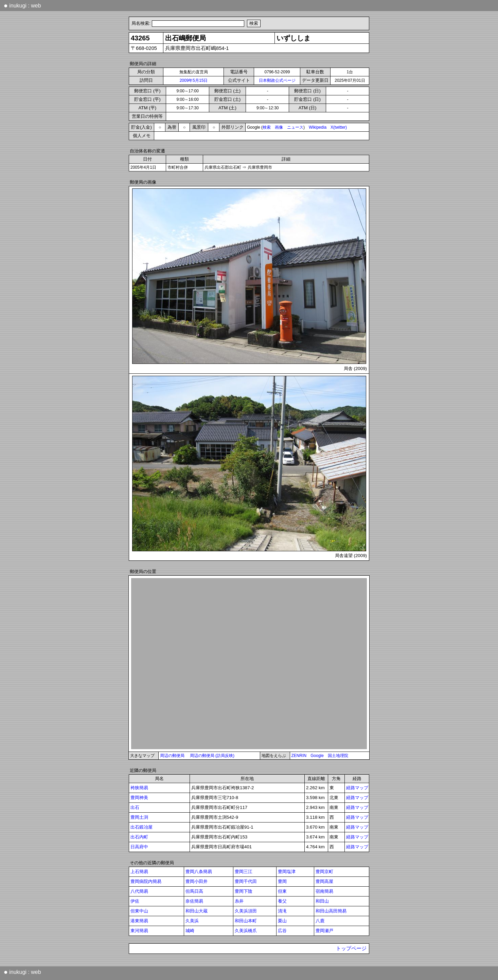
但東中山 (139, 911)
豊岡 (282, 881)
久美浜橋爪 (246, 931)
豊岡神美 (139, 798)
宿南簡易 (324, 891)
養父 (282, 901)
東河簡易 (139, 931)
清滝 (282, 911)
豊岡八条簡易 (199, 872)
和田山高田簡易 (331, 911)
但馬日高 (194, 891)
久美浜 (192, 921)
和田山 (322, 901)
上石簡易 (139, 872)
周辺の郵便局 (172, 756)
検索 (267, 127)
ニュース (295, 127)
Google (317, 756)
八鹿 (320, 921)
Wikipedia (318, 127)
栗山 (282, 921)
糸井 (239, 901)
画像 (279, 127)
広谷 (282, 931)
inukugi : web (22, 5)
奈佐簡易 (194, 901)
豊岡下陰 (244, 891)
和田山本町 (246, 921)
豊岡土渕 (139, 817)
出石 (135, 807)
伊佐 (135, 901)
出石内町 (139, 837)
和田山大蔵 (197, 911)
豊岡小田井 (197, 881)
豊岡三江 (244, 872)
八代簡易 (139, 891)
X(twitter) (339, 127)
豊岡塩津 (287, 872)
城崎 (190, 931)
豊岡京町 (324, 872)
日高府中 (139, 847)
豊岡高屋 (324, 881)
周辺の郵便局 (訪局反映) (212, 756)
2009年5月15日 (194, 80)
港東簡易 (139, 921)
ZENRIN (299, 756)
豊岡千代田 (246, 881)
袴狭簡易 (139, 788)
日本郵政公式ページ (277, 80)
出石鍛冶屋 (141, 827)
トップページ (351, 948)
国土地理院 (338, 756)
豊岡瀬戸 (324, 931)
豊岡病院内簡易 (146, 881)
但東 (282, 891)
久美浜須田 (246, 911)
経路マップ (357, 788)
